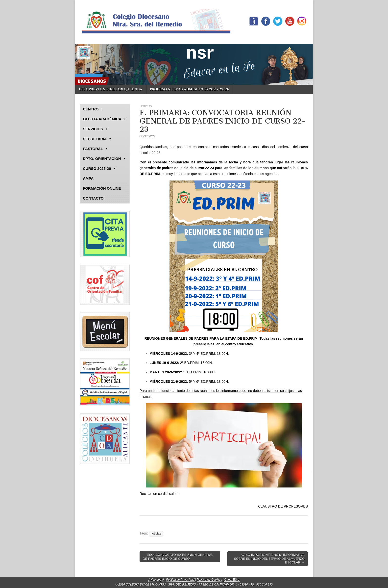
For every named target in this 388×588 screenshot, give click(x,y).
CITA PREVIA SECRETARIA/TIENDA (111, 89)
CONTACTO (93, 198)
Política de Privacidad (180, 580)
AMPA (88, 178)
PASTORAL (96, 149)
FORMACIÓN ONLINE (102, 188)
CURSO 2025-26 (99, 169)
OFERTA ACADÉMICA (105, 119)
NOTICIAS (146, 106)
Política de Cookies (209, 580)
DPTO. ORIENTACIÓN (105, 159)
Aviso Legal (156, 580)
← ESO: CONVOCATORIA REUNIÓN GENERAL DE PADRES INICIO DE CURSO (178, 557)
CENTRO (93, 109)
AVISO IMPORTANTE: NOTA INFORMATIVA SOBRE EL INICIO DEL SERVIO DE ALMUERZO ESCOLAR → (269, 559)
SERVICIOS (96, 129)
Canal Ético (232, 580)
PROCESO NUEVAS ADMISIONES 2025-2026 (190, 89)
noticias (156, 534)
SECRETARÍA (97, 139)
